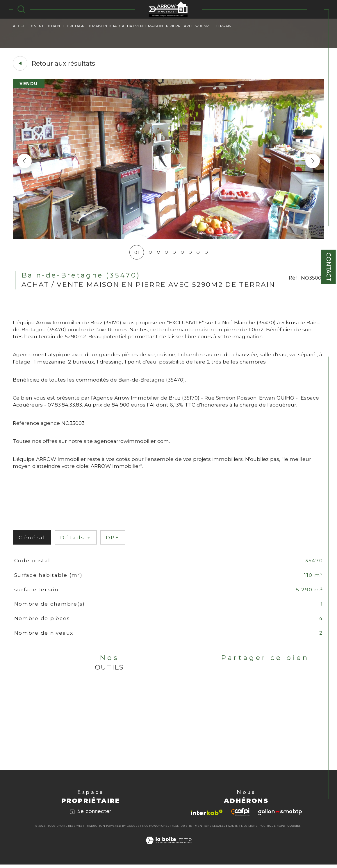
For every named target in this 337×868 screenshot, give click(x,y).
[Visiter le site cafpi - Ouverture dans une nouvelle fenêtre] (240, 815)
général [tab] (32, 540)
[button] (313, 161)
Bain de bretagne (69, 26)
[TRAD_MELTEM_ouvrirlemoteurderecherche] (22, 9)
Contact (328, 267)
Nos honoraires (156, 829)
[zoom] (169, 238)
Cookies (294, 829)
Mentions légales (210, 829)
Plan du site (182, 829)
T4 (115, 26)
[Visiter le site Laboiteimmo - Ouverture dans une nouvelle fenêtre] (169, 850)
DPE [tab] (113, 540)
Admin (233, 829)
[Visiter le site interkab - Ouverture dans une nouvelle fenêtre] (207, 816)
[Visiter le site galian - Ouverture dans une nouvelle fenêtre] (280, 815)
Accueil (21, 26)
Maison (100, 26)
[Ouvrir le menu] (316, 9)
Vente (40, 26)
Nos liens (249, 829)
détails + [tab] (76, 540)
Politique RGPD (272, 829)
